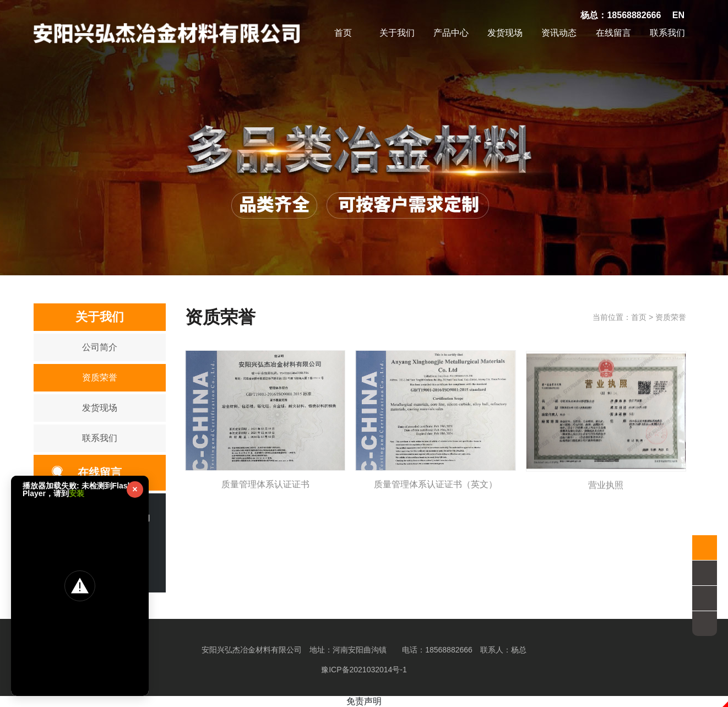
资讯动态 (559, 33)
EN (678, 15)
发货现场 (505, 33)
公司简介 (100, 347)
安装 (77, 493)
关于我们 (397, 33)
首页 (343, 33)
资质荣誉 (100, 377)
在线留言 (613, 33)
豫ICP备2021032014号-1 (364, 670)
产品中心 (451, 33)
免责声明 (364, 701)
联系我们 (667, 33)
